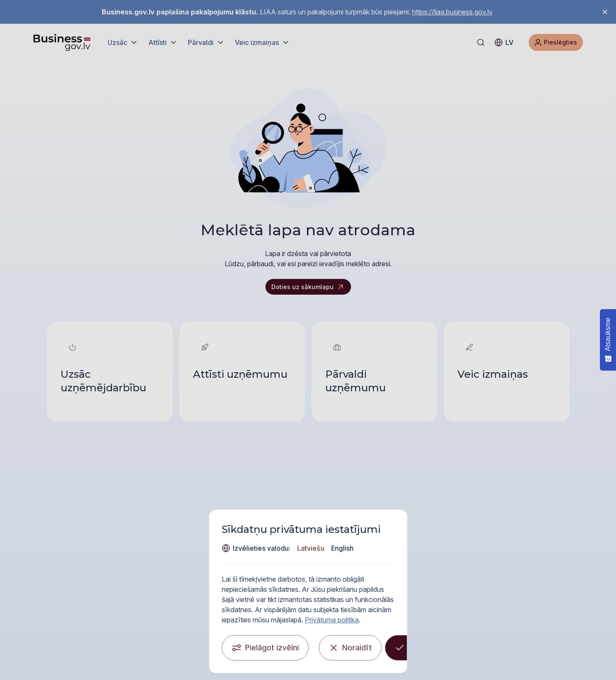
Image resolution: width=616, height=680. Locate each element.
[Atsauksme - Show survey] (608, 340)
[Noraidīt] (379, 643)
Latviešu (465, 572)
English (497, 572)
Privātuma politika (472, 615)
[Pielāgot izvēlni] (152, 643)
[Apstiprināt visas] (461, 643)
